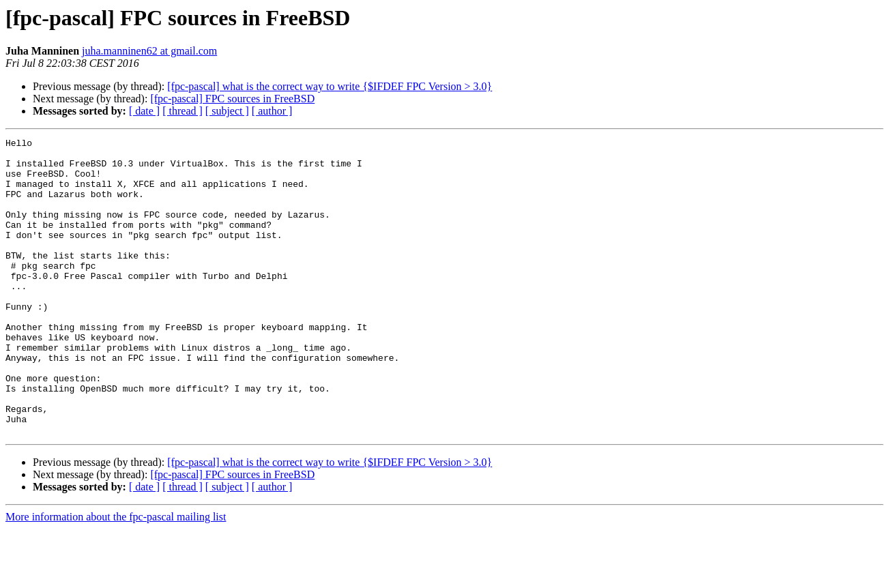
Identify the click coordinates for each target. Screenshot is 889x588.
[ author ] (272, 111)
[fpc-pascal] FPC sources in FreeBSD (232, 99)
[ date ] (144, 111)
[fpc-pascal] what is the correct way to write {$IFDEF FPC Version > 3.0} (330, 86)
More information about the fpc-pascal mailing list (116, 576)
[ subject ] (227, 111)
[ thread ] (183, 111)
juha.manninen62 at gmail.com (149, 51)
